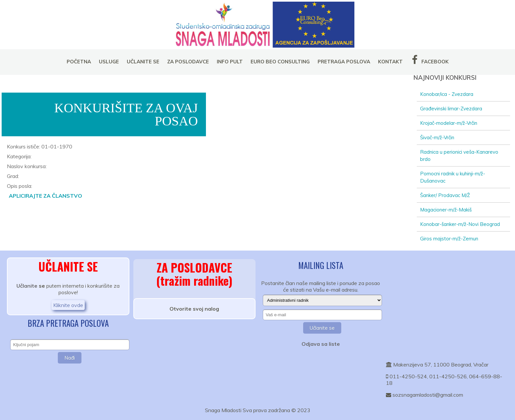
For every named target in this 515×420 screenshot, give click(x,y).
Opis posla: (20, 186)
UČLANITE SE (143, 62)
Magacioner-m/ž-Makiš (446, 210)
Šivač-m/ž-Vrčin (437, 137)
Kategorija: (19, 156)
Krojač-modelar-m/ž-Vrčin (449, 123)
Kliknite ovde (68, 305)
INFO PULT (230, 62)
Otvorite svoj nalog (194, 309)
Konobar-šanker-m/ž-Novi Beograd (460, 224)
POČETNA (79, 62)
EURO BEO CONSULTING (280, 62)
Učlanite (27, 286)
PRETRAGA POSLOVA (344, 62)
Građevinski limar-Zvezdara (451, 109)
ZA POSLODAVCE (188, 62)
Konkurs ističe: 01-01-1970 (40, 146)
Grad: (13, 176)
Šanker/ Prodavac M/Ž (445, 195)
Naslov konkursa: (27, 166)
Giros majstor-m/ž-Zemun (449, 239)
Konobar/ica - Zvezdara (447, 94)
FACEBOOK (430, 60)
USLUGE (109, 62)
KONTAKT (390, 62)
